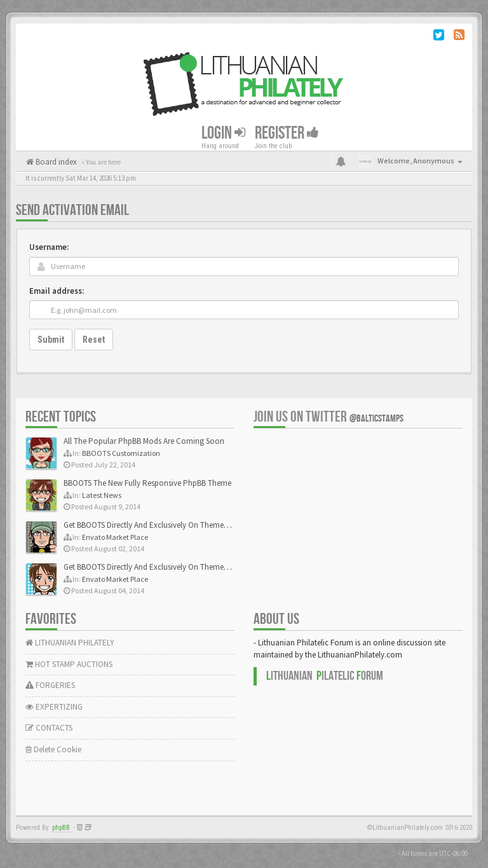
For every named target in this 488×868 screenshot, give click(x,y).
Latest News (102, 495)
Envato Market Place (115, 537)
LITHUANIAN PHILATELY (70, 643)
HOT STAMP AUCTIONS (69, 664)
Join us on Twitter (329, 417)
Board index (55, 162)
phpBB (61, 828)
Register (287, 133)
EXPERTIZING (54, 707)
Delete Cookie (53, 749)
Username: (49, 247)
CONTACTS (49, 728)
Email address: (57, 291)
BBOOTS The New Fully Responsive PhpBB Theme (147, 483)
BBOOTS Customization (121, 453)
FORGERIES (50, 685)
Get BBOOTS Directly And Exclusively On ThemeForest (154, 525)
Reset (94, 340)
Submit (51, 340)
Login (223, 133)
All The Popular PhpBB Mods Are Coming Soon (144, 441)
